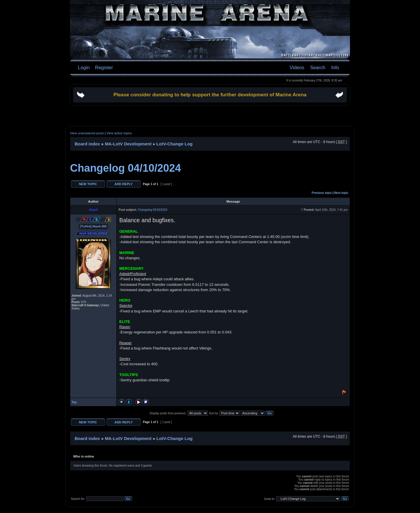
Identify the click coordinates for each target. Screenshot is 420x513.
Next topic (341, 193)
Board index (87, 144)
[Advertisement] (210, 116)
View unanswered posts (87, 133)
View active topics (119, 133)
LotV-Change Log (174, 144)
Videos (297, 67)
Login (84, 67)
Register (103, 67)
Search (318, 67)
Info (335, 67)
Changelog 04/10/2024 (125, 168)
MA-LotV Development (128, 144)
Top (74, 402)
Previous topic (322, 193)
